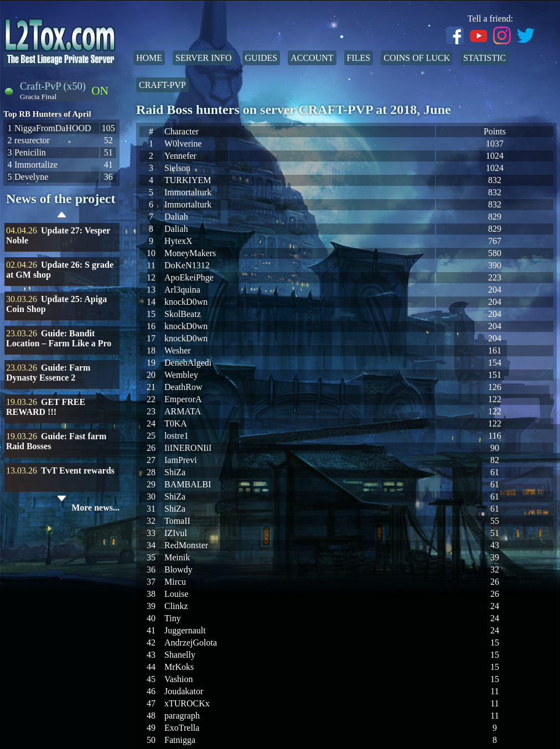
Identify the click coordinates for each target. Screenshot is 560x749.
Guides (261, 58)
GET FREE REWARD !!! (46, 407)
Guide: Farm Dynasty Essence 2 (48, 373)
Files (359, 58)
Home (149, 58)
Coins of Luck (417, 58)
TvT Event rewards (78, 470)
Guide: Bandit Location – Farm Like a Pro (59, 338)
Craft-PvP (162, 85)
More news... (95, 508)
